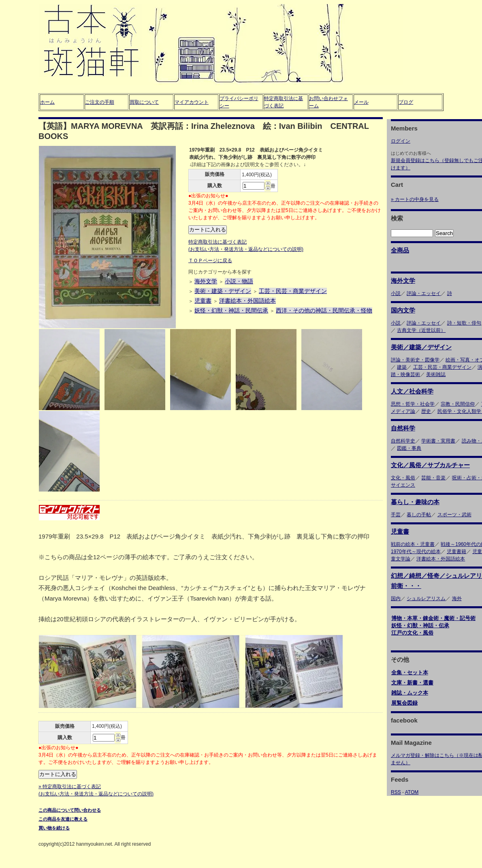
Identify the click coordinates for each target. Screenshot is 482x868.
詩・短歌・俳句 (464, 323)
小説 (396, 293)
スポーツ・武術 (454, 515)
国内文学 (403, 310)
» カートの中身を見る (415, 199)
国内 (396, 599)
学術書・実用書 (438, 441)
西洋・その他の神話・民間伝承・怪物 (324, 310)
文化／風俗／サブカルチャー (430, 465)
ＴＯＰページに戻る (210, 261)
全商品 (400, 250)
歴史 (426, 411)
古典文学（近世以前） (421, 330)
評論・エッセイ (424, 293)
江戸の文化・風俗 (412, 633)
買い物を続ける (54, 828)
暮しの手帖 (419, 515)
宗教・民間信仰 (458, 404)
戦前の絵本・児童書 (413, 544)
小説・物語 (239, 281)
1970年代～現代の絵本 (416, 552)
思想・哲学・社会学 (413, 404)
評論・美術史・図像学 (415, 360)
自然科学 (403, 428)
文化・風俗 (403, 478)
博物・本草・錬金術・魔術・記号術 (433, 618)
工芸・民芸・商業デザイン (293, 291)
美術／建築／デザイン (421, 347)
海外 (457, 599)
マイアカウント (192, 102)
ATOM (412, 792)
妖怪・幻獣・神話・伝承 (420, 625)
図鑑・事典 (409, 448)
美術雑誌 (436, 374)
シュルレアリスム (426, 599)
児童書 (203, 301)
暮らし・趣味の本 (415, 502)
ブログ (406, 102)
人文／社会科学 (412, 391)
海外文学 (206, 281)
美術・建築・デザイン (223, 291)
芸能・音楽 (433, 478)
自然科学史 (403, 441)
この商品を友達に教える (63, 819)
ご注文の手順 (100, 102)
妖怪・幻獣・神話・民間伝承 (231, 310)
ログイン (401, 141)
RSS (396, 792)
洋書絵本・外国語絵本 (247, 301)
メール (361, 102)
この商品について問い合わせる (70, 810)
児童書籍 (456, 552)
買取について (144, 102)
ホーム (47, 102)
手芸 (396, 515)
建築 (402, 367)
